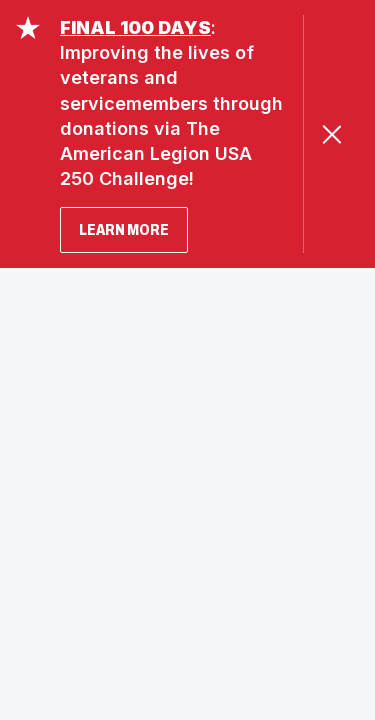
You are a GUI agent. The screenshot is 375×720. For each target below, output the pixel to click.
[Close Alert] (331, 134)
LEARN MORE (124, 229)
